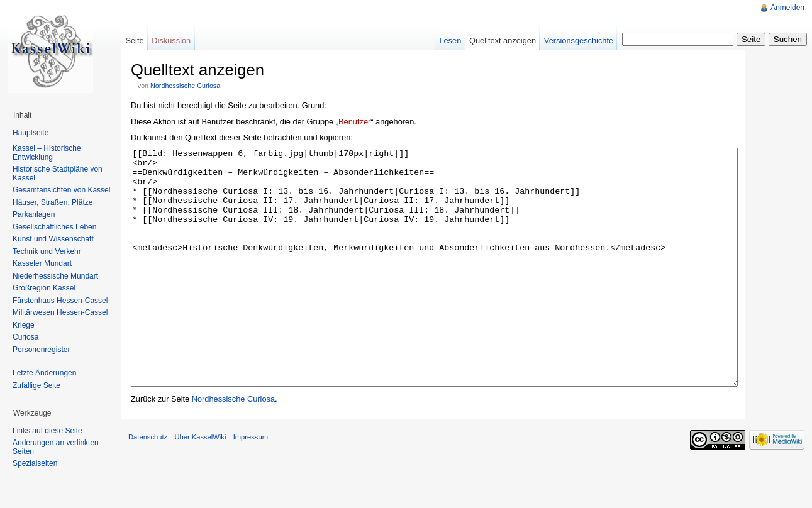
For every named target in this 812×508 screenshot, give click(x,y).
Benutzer (354, 122)
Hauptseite (31, 133)
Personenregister (41, 350)
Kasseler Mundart (42, 263)
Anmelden (787, 8)
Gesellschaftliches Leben (54, 227)
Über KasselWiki (200, 484)
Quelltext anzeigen (503, 41)
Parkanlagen (34, 214)
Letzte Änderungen (44, 373)
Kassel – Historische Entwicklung (47, 153)
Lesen (450, 41)
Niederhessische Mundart (55, 276)
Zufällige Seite (36, 385)
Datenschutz (148, 484)
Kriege (24, 325)
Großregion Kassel (44, 288)
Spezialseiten (35, 463)
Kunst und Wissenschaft (53, 239)
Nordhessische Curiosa (185, 86)
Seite (134, 41)
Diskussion (171, 41)
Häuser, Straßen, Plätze (53, 202)
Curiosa (25, 337)
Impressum (251, 484)
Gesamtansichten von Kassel (61, 190)
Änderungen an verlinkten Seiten (56, 447)
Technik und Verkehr (47, 251)
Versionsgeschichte (579, 41)
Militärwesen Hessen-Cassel (60, 312)
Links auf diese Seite (47, 431)
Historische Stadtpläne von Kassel (58, 174)
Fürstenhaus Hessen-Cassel (60, 301)
